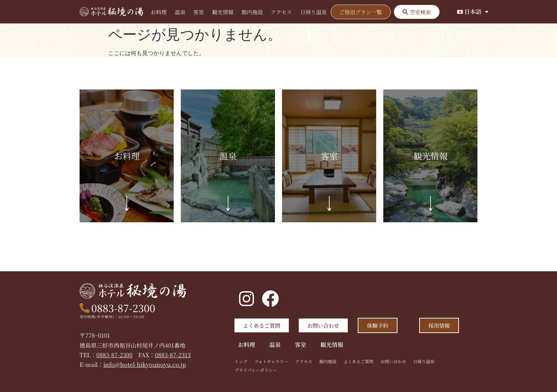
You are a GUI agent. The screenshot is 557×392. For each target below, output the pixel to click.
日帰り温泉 (313, 12)
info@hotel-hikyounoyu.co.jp (145, 364)
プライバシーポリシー (256, 370)
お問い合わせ (393, 361)
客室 (199, 12)
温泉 (180, 12)
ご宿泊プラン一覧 (361, 12)
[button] (417, 12)
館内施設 (252, 12)
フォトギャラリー (271, 361)
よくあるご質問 (358, 361)
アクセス (281, 12)
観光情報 (223, 12)
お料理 (159, 12)
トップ (241, 361)
